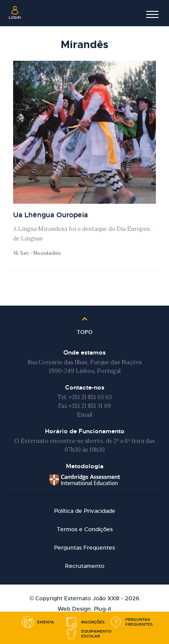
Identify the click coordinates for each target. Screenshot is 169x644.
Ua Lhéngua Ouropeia (50, 215)
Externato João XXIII (85, 13)
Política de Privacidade (85, 511)
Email (84, 415)
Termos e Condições (85, 529)
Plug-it (103, 609)
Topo (85, 329)
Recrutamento (85, 566)
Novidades (47, 253)
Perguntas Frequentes (84, 548)
